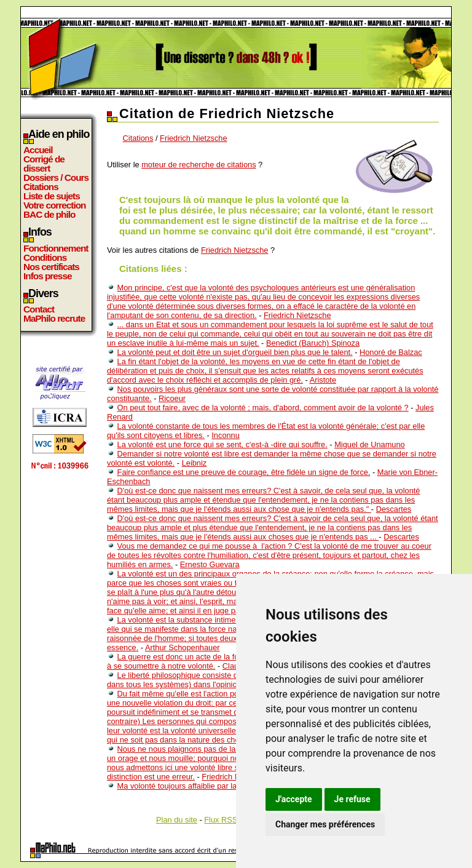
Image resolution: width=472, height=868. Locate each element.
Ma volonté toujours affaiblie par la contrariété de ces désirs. (222, 786)
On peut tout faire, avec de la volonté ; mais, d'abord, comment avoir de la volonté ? (263, 408)
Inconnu (226, 435)
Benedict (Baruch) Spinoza (313, 343)
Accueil (38, 150)
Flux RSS (221, 820)
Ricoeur (172, 398)
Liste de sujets (52, 196)
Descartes (394, 509)
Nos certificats (51, 267)
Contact (39, 309)
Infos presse (47, 276)
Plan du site (177, 820)
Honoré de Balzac (391, 352)
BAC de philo (49, 214)
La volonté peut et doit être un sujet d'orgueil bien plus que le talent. (235, 352)
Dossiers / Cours (56, 177)
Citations (41, 187)
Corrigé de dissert (44, 164)
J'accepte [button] (294, 799)
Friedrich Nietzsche (194, 138)
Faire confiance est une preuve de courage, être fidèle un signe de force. (244, 472)
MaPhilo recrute (54, 318)
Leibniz (195, 463)
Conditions (45, 257)
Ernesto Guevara (210, 564)
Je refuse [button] (352, 799)
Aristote (323, 380)
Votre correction (55, 205)
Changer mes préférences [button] (325, 824)
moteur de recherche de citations (199, 165)
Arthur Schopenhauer (183, 647)
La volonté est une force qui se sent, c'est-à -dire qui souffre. (222, 444)
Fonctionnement (56, 248)
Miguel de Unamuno (370, 444)
